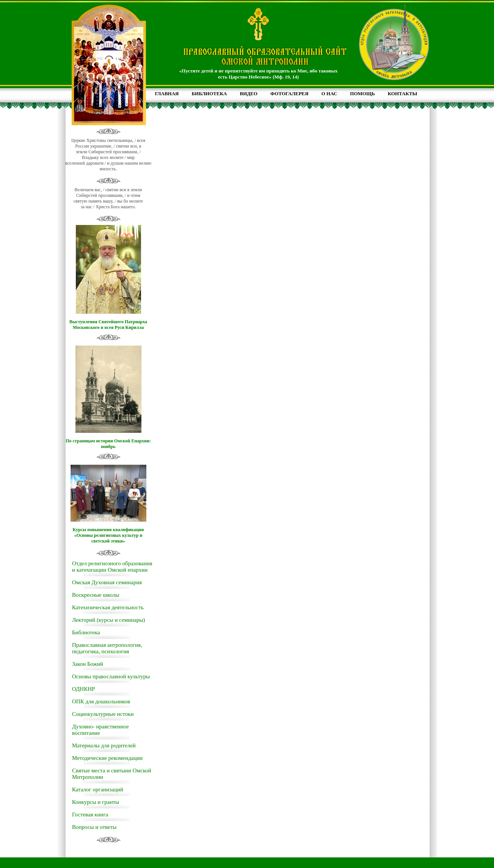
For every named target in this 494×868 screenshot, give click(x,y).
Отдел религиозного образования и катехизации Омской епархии (112, 567)
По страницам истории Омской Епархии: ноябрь (108, 444)
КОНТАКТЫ (403, 94)
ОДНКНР (83, 689)
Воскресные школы (96, 595)
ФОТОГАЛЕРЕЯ (289, 94)
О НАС (329, 94)
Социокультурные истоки (103, 714)
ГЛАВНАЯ (167, 94)
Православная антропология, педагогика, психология (107, 648)
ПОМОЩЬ (362, 94)
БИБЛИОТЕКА (209, 94)
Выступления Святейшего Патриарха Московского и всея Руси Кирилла (108, 325)
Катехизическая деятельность (108, 607)
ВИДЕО (249, 94)
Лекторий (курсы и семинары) (109, 620)
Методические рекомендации (107, 758)
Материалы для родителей (104, 745)
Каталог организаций (98, 789)
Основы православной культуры (111, 676)
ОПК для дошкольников (101, 701)
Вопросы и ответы (94, 827)
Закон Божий (88, 664)
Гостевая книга (90, 815)
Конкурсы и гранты (96, 802)
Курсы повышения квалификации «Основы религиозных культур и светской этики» (108, 535)
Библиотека (86, 632)
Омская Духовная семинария (107, 582)
